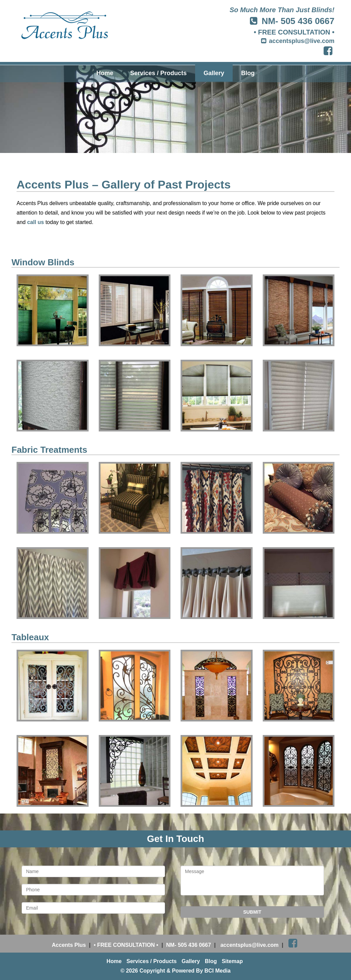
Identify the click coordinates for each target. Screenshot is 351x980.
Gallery (214, 73)
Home (105, 73)
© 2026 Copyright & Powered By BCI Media (175, 971)
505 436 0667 (308, 21)
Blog (248, 73)
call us (36, 222)
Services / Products (158, 73)
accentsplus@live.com (302, 41)
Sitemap (232, 961)
